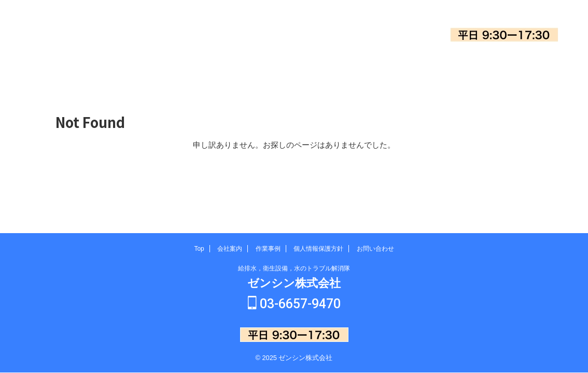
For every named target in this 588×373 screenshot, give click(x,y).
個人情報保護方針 (377, 70)
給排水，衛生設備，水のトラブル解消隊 (294, 269)
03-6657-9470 (504, 15)
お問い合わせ (460, 70)
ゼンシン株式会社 (71, 37)
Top (128, 70)
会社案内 (211, 70)
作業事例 (294, 70)
